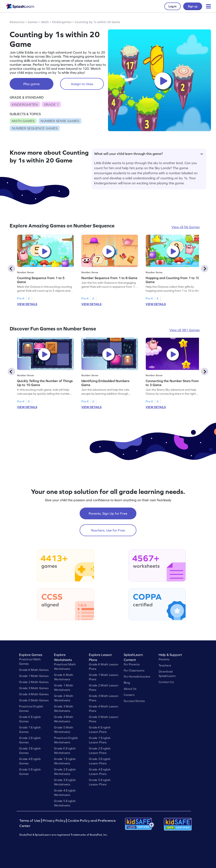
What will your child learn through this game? (149, 154)
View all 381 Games (184, 330)
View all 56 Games (186, 227)
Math (45, 22)
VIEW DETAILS (27, 304)
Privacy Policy (54, 821)
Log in (173, 6)
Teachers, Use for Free (108, 530)
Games (33, 22)
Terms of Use (30, 821)
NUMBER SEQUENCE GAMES (35, 128)
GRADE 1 (51, 104)
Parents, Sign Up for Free (108, 513)
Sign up (193, 6)
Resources (17, 22)
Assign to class (82, 84)
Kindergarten (62, 22)
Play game (32, 84)
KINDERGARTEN (25, 104)
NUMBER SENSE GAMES (60, 121)
